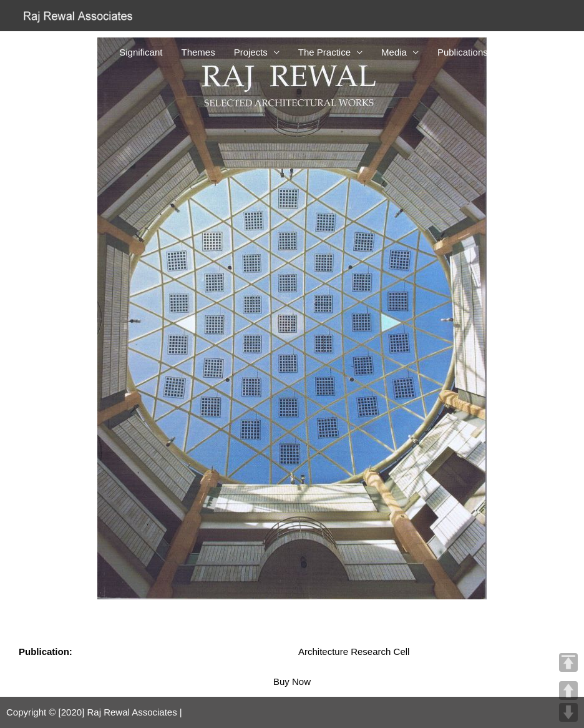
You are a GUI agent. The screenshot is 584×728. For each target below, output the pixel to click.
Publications (463, 52)
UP (568, 691)
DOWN (568, 712)
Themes (198, 52)
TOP (568, 662)
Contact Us (530, 52)
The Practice (324, 52)
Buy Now (292, 681)
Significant (141, 52)
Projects (251, 52)
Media (394, 52)
